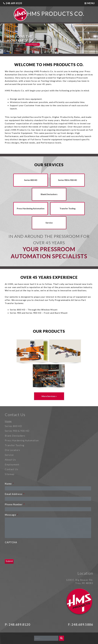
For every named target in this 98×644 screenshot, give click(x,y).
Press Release (33, 44)
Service (49, 223)
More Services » (49, 396)
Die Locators (12, 450)
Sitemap (10, 474)
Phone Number (15, 504)
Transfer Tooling (68, 208)
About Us (10, 460)
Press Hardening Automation (31, 208)
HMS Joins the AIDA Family (20, 39)
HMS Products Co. (56, 14)
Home (8, 421)
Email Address (15, 494)
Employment (12, 464)
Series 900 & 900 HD (68, 180)
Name (9, 484)
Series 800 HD (31, 180)
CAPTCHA (11, 542)
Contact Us (11, 469)
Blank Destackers (49, 194)
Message (11, 515)
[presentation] (24, 550)
